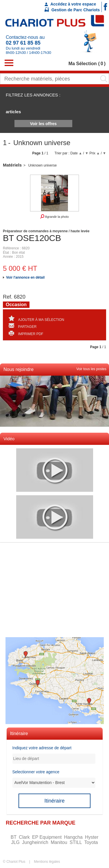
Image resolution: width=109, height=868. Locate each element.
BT (14, 837)
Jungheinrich (36, 842)
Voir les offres (43, 124)
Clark (25, 837)
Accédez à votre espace (70, 4)
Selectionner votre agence (36, 772)
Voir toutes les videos (16, 447)
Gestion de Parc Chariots (72, 10)
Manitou (59, 842)
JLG (16, 842)
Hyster (92, 837)
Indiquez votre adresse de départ (42, 748)
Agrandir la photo (54, 216)
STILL (76, 842)
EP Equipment (47, 837)
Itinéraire (54, 801)
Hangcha (74, 837)
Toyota (91, 842)
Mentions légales (47, 862)
